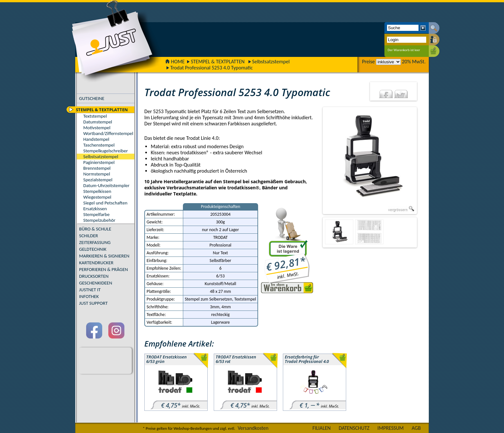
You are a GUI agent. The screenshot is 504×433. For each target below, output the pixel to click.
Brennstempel (97, 168)
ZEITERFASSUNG (95, 242)
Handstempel (96, 139)
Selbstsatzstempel (271, 62)
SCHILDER (89, 236)
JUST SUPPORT (93, 303)
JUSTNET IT (90, 290)
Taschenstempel (99, 145)
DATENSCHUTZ (354, 428)
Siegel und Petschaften (105, 203)
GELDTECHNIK (93, 249)
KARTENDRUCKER (96, 263)
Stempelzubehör (99, 220)
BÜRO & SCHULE (95, 229)
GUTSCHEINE (92, 98)
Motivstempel (97, 128)
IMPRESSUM (391, 428)
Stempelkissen (97, 191)
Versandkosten (253, 428)
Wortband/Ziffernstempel (108, 133)
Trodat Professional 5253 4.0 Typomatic (212, 68)
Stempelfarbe (96, 214)
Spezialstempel (98, 180)
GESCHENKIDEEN (96, 283)
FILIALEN (322, 428)
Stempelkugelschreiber (106, 151)
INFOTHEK (89, 296)
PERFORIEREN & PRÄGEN (104, 269)
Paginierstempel (99, 162)
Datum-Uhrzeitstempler (106, 185)
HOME (175, 62)
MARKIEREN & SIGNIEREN (104, 256)
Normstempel (97, 174)
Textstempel (95, 116)
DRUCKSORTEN (94, 276)
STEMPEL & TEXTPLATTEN (218, 62)
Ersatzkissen (95, 209)
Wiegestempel (97, 197)
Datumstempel (98, 122)
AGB (416, 428)
